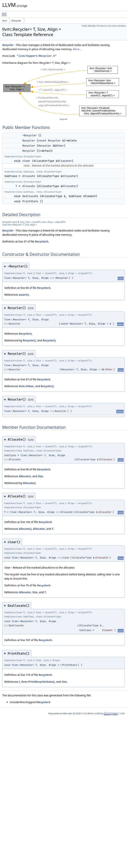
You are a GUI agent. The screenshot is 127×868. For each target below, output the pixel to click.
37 (25, 241)
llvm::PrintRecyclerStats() (38, 682)
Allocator (65, 161)
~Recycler (29, 135)
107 (28, 640)
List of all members (117, 26)
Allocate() (29, 483)
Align (45, 278)
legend (63, 119)
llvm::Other (26, 386)
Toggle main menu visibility (5, 13)
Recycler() (25, 334)
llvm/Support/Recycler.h (37, 56)
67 (27, 379)
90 (27, 469)
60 (27, 288)
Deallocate (30, 196)
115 (28, 675)
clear (26, 161)
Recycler (16, 21)
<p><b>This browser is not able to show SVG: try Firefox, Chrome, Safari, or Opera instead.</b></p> (65, 91)
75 (27, 585)
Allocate (29, 176)
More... (77, 49)
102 (28, 522)
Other (60, 146)
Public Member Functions (94, 26)
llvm (5, 21)
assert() (24, 295)
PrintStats (30, 201)
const (42, 141)
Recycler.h (42, 241)
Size (35, 278)
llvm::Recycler (15, 278)
